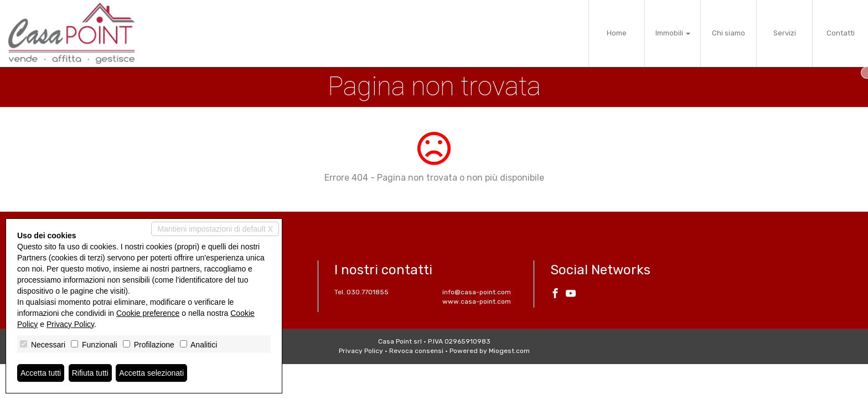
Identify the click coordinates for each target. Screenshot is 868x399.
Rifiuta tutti (90, 373)
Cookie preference (148, 313)
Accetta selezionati (151, 373)
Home (617, 33)
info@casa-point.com (477, 292)
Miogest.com (509, 351)
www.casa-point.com (477, 301)
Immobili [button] (673, 33)
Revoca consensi (416, 351)
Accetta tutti (41, 373)
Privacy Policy (361, 351)
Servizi (785, 33)
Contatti (841, 33)
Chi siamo (728, 33)
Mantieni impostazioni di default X (215, 229)
